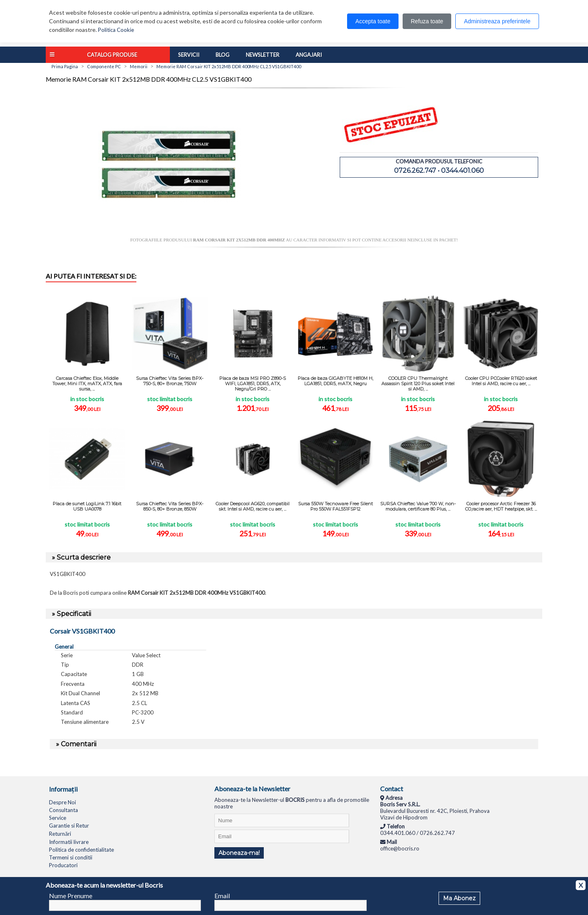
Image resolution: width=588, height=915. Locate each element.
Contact (392, 789)
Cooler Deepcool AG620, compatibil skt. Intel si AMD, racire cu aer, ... (253, 506)
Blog (223, 55)
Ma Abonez (459, 898)
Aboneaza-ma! (239, 853)
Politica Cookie (116, 30)
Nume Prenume (71, 896)
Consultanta (63, 810)
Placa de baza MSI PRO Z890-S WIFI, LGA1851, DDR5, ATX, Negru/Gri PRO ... (253, 384)
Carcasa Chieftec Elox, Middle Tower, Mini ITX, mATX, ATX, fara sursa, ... (87, 384)
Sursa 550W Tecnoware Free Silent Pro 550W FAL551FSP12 (335, 506)
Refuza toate (427, 21)
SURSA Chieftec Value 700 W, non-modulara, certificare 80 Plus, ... (418, 506)
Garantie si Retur (69, 826)
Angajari (309, 55)
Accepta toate (373, 21)
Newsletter (263, 55)
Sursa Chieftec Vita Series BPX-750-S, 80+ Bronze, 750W (170, 381)
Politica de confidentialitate (81, 850)
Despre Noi (62, 802)
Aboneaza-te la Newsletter (252, 789)
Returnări (60, 834)
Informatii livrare (69, 842)
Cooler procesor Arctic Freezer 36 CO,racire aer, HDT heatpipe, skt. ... (501, 506)
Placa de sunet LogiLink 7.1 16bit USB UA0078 (87, 506)
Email (222, 896)
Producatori (63, 865)
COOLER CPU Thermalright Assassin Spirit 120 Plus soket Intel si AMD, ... (418, 384)
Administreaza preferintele (497, 21)
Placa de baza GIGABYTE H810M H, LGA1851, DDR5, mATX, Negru (335, 381)
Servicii (189, 55)
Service (58, 818)
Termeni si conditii (71, 857)
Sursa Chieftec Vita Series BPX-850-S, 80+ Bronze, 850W (170, 506)
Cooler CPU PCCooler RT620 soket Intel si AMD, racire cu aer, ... (501, 381)
